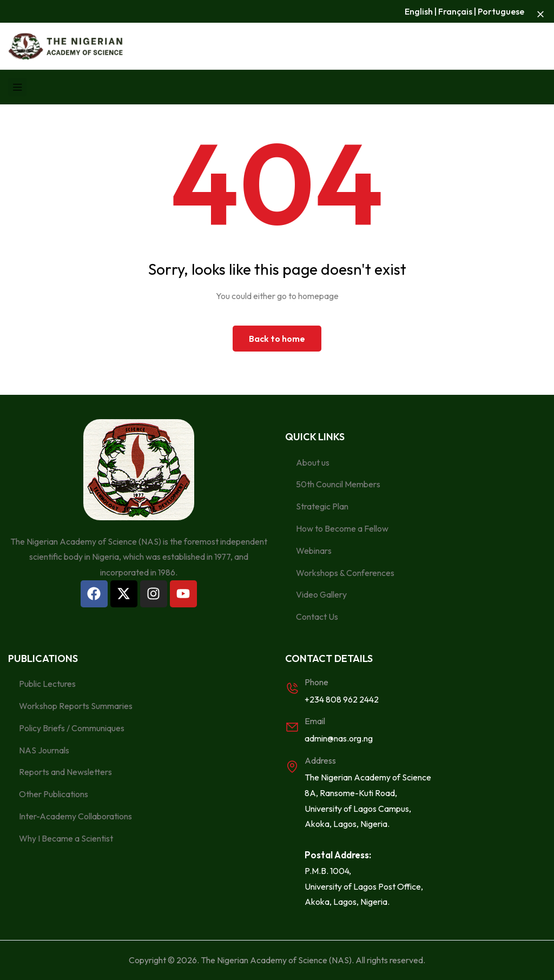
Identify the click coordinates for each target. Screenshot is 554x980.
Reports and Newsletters (65, 772)
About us (313, 462)
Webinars (314, 551)
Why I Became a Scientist (66, 838)
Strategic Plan (322, 506)
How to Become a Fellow (342, 528)
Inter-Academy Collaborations (75, 816)
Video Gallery (321, 594)
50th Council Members (338, 484)
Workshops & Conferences (345, 573)
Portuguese (501, 11)
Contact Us (317, 617)
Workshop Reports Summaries (76, 706)
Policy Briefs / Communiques (72, 728)
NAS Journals (44, 750)
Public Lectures (47, 684)
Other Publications (54, 794)
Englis (416, 11)
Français (455, 11)
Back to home (277, 339)
